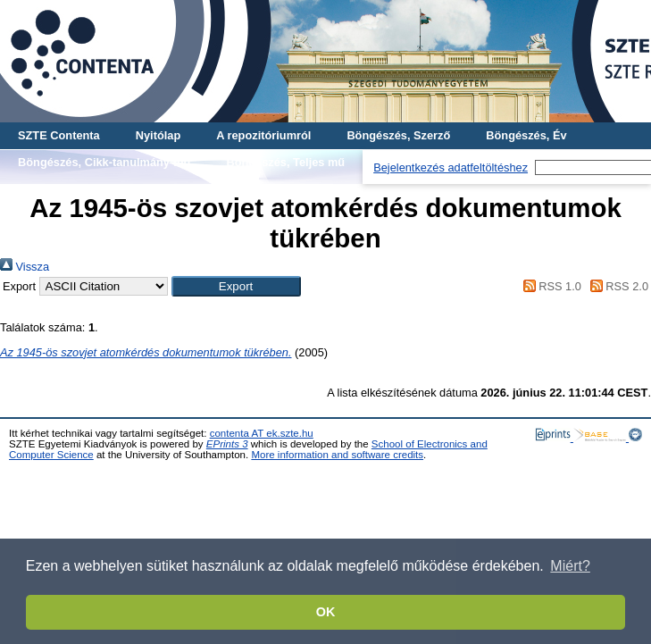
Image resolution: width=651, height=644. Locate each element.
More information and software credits (337, 455)
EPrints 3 (227, 444)
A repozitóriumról (263, 135)
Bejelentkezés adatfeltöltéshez (451, 167)
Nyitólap (158, 135)
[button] (236, 286)
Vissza (25, 267)
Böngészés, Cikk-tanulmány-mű (104, 162)
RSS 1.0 (549, 286)
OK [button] (326, 612)
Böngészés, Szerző (398, 135)
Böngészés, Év (526, 135)
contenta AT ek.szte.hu (262, 433)
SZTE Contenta (59, 135)
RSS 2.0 (616, 286)
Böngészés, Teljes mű (285, 162)
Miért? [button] (570, 566)
